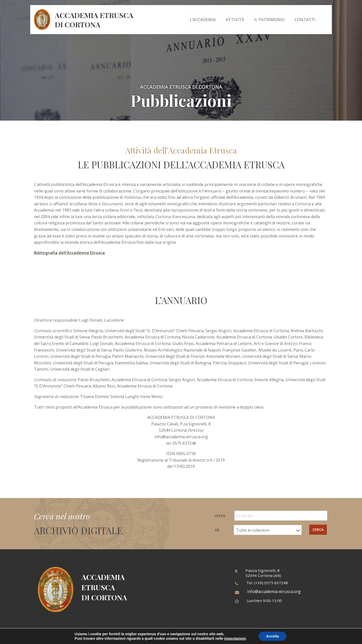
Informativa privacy (167, 637)
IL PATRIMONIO (269, 20)
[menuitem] (203, 20)
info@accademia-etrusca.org (274, 591)
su (258, 530)
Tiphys (322, 637)
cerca (271, 516)
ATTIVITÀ (235, 20)
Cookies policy (201, 637)
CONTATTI (305, 20)
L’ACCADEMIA (203, 20)
